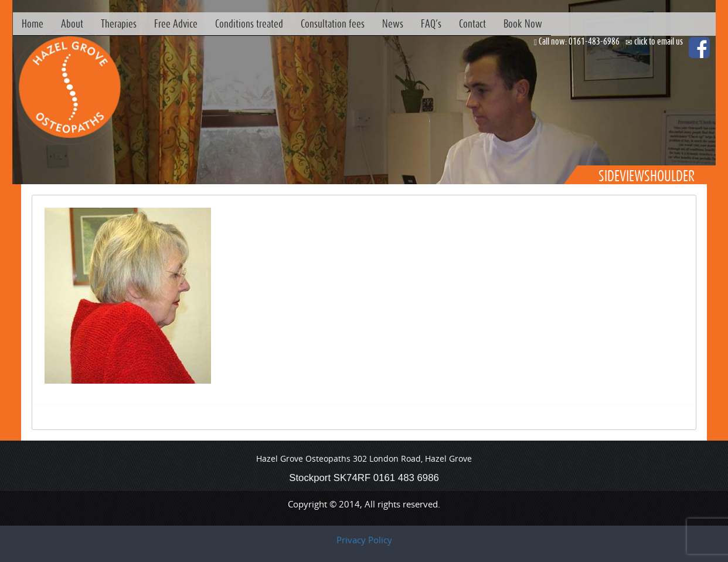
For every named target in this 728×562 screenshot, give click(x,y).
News (393, 23)
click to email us (659, 41)
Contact (472, 23)
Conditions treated (249, 23)
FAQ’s (431, 23)
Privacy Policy (364, 540)
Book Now (523, 23)
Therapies (119, 23)
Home (33, 23)
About (72, 23)
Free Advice (176, 23)
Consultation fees (333, 23)
